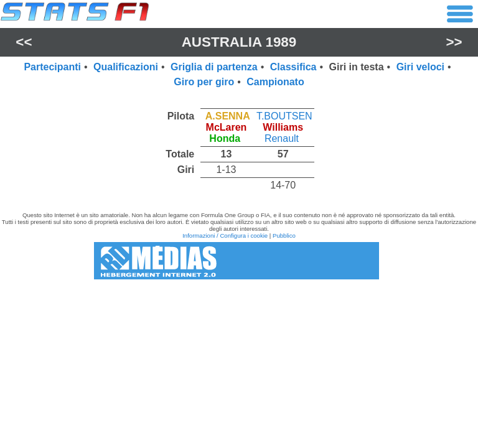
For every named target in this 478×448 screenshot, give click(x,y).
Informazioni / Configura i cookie (225, 236)
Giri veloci (420, 67)
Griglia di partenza (214, 67)
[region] (239, 147)
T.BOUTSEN (284, 116)
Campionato (275, 82)
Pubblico (284, 236)
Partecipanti (52, 67)
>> (454, 42)
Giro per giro (204, 82)
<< (24, 42)
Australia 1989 (239, 42)
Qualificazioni (126, 67)
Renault (282, 138)
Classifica (293, 67)
